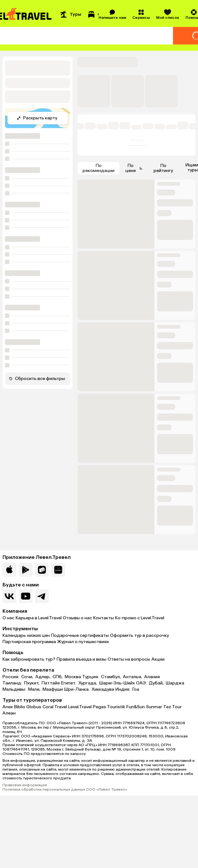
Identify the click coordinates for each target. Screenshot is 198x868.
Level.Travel (80, 707)
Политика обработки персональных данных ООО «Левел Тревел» (65, 789)
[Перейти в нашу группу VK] (9, 596)
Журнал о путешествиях (83, 642)
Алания (152, 677)
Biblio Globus (28, 707)
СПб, (58, 677)
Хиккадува (103, 689)
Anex (8, 707)
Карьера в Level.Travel (39, 618)
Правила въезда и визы (81, 659)
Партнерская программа (29, 642)
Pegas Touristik (109, 707)
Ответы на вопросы (129, 659)
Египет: (69, 683)
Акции (158, 659)
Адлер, (43, 677)
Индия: (123, 689)
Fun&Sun (136, 707)
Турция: (91, 677)
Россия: (11, 677)
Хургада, (88, 683)
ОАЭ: (142, 683)
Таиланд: (13, 683)
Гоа (136, 689)
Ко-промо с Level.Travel (140, 618)
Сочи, (28, 677)
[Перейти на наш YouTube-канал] (26, 596)
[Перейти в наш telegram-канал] (42, 596)
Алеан (9, 713)
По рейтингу (163, 168)
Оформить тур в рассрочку (140, 635)
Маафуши (53, 689)
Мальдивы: (15, 689)
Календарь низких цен (26, 635)
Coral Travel (55, 707)
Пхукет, (32, 683)
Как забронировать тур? (29, 659)
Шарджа (175, 683)
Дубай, (157, 683)
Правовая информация (25, 785)
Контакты (104, 618)
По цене (135, 168)
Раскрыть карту (37, 118)
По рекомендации (99, 168)
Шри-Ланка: (77, 689)
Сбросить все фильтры (37, 379)
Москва (73, 677)
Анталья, (133, 677)
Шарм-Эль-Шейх (117, 683)
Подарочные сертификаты (80, 635)
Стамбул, (111, 677)
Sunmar (154, 707)
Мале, (35, 689)
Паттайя (51, 683)
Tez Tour (173, 707)
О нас (8, 618)
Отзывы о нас (77, 618)
